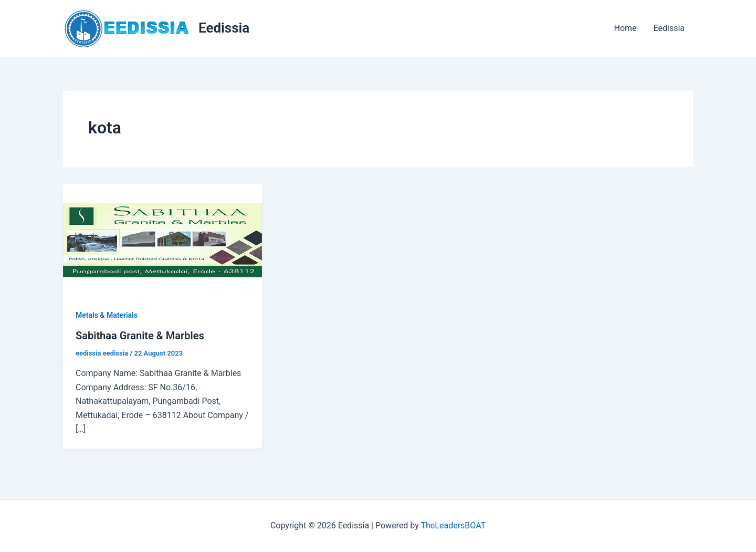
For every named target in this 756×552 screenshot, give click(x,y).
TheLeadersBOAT (453, 525)
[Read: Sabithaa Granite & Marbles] (162, 239)
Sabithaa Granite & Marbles (140, 336)
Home (625, 28)
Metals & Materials (107, 315)
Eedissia (224, 28)
